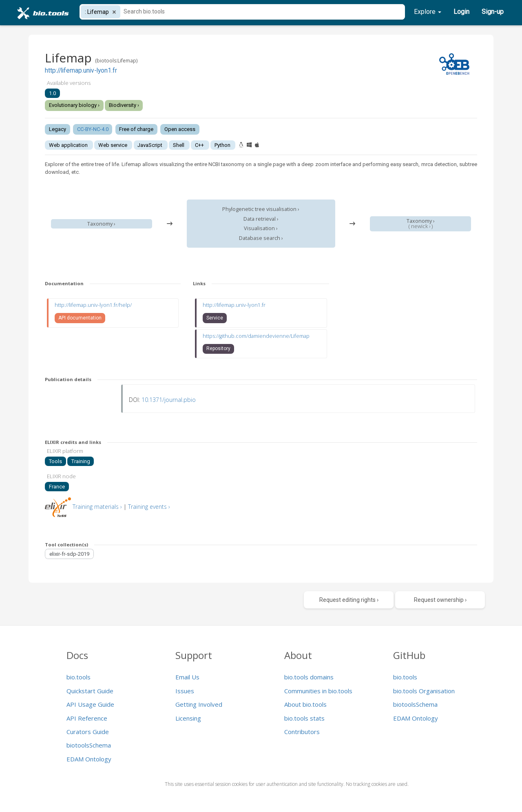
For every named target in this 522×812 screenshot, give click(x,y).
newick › (421, 226)
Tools (55, 461)
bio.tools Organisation (424, 691)
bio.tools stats (304, 718)
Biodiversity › (124, 105)
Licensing (188, 718)
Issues (185, 691)
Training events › (149, 507)
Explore (428, 12)
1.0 (52, 93)
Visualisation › (261, 228)
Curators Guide (88, 732)
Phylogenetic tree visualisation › (261, 209)
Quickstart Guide (90, 691)
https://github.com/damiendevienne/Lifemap (256, 336)
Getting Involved (199, 704)
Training (81, 461)
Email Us (187, 677)
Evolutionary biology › (74, 105)
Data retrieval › (261, 219)
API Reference (87, 718)
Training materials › (97, 507)
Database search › (261, 238)
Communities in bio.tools (318, 691)
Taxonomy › (101, 224)
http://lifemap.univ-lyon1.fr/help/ (93, 305)
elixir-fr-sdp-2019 (69, 554)
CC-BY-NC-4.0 (93, 129)
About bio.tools (305, 704)
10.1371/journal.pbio (169, 400)
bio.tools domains (309, 677)
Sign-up (493, 12)
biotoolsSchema (89, 745)
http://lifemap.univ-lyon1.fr (81, 71)
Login (461, 12)
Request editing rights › (349, 600)
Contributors (302, 732)
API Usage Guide (90, 704)
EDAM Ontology (89, 759)
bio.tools (79, 677)
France (57, 487)
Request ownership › (440, 600)
